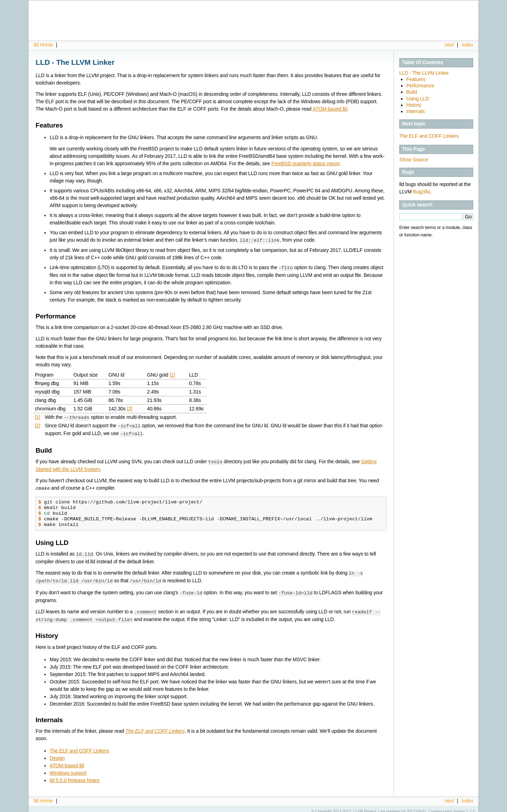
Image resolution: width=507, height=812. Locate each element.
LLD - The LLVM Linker (424, 73)
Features (416, 79)
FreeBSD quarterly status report (305, 163)
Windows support (68, 768)
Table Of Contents (423, 62)
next (449, 45)
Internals (415, 111)
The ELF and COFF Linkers (429, 136)
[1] (172, 374)
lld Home (43, 45)
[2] (130, 408)
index (467, 45)
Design (57, 754)
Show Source (414, 160)
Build (412, 92)
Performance (420, 86)
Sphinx (459, 807)
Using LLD (418, 99)
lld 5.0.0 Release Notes (75, 776)
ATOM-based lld (67, 761)
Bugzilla (421, 192)
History (414, 105)
